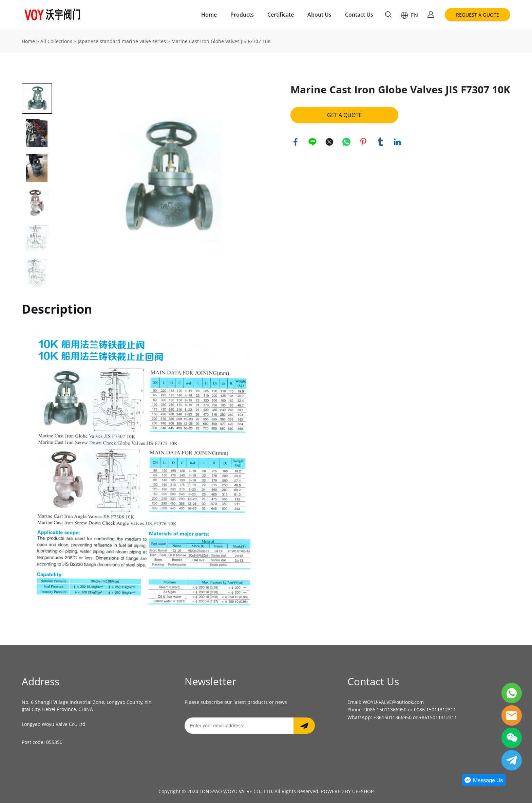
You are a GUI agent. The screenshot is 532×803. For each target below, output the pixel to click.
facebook (296, 142)
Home (209, 15)
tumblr (380, 142)
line (312, 142)
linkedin (397, 142)
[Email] (239, 726)
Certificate (281, 15)
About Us (319, 15)
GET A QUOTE (344, 115)
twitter (329, 142)
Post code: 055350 (42, 742)
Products (242, 15)
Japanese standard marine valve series (122, 41)
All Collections (56, 41)
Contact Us (359, 15)
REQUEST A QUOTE (478, 15)
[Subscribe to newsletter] (304, 726)
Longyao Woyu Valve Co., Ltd (54, 724)
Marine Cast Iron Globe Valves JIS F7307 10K (221, 41)
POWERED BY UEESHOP (347, 791)
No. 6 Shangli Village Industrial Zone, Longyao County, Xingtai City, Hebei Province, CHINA (87, 706)
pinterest (363, 142)
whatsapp (346, 142)
